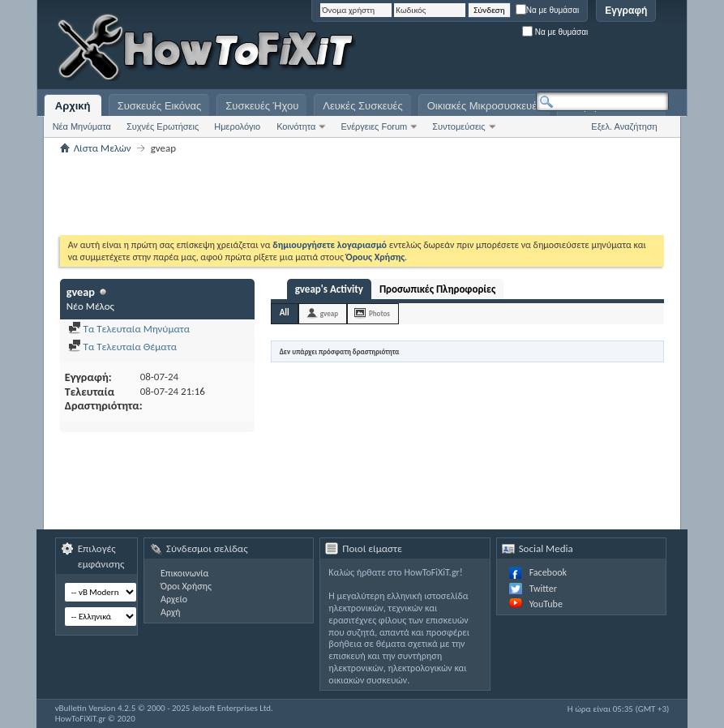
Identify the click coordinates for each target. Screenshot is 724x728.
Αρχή (171, 612)
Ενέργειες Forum (374, 126)
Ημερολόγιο (237, 126)
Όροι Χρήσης (186, 586)
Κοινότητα (296, 126)
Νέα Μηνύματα (82, 126)
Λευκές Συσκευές (362, 106)
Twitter (543, 589)
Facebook (548, 572)
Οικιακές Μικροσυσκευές (485, 106)
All (285, 313)
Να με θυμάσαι (548, 10)
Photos (379, 313)
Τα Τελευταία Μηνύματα (129, 329)
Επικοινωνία (184, 573)
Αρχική (73, 106)
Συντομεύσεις (458, 126)
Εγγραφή (626, 11)
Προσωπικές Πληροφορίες (437, 289)
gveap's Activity (329, 289)
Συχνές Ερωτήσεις (163, 126)
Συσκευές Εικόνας (160, 106)
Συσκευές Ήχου (262, 106)
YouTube (546, 604)
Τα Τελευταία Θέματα (122, 347)
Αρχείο (174, 599)
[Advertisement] (466, 49)
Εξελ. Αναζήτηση (624, 126)
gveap (329, 313)
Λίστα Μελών (103, 148)
